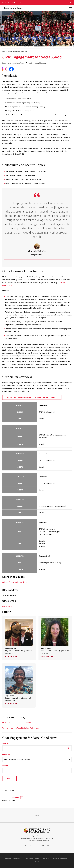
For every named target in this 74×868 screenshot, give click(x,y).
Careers (37, 861)
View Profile (11, 656)
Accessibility (17, 858)
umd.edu (8, 858)
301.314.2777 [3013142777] (29, 840)
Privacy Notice (28, 858)
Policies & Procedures (42, 858)
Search (5, 743)
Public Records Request (59, 858)
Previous (15, 798)
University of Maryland (12, 3)
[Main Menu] (70, 8)
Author (5, 766)
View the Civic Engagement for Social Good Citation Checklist (32, 397)
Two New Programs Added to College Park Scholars (21, 728)
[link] (19, 638)
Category (6, 754)
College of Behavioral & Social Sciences (16, 582)
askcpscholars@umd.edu (41, 840)
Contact (37, 816)
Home (4, 52)
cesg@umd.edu (8, 606)
